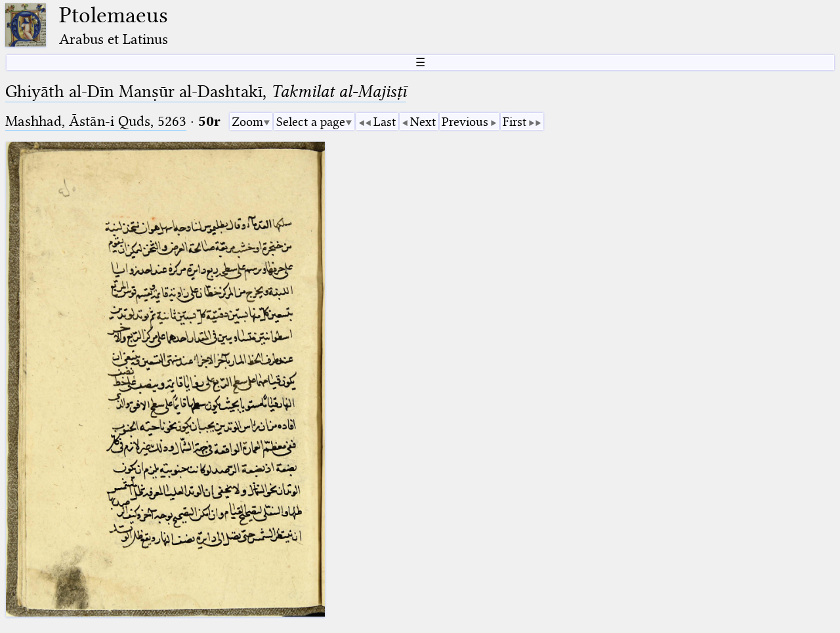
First (514, 122)
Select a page (311, 122)
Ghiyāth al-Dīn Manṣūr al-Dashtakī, (206, 92)
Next (423, 122)
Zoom (247, 122)
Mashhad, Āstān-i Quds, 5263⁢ (96, 121)
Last (385, 122)
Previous (465, 122)
